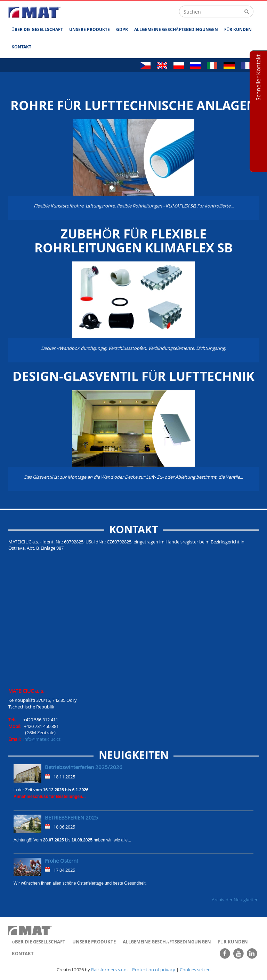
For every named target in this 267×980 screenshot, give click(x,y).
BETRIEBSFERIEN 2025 (71, 817)
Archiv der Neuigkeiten (235, 900)
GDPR (122, 29)
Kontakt (21, 47)
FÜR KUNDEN (238, 29)
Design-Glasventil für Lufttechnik (133, 376)
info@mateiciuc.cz (42, 739)
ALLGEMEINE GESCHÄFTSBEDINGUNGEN (176, 29)
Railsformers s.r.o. (109, 970)
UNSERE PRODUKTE (90, 29)
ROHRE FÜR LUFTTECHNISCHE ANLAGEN (133, 105)
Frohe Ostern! (61, 861)
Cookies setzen (195, 970)
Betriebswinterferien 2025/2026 (84, 767)
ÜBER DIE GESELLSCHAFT (37, 29)
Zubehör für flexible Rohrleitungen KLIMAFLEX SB (133, 241)
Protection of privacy (154, 970)
